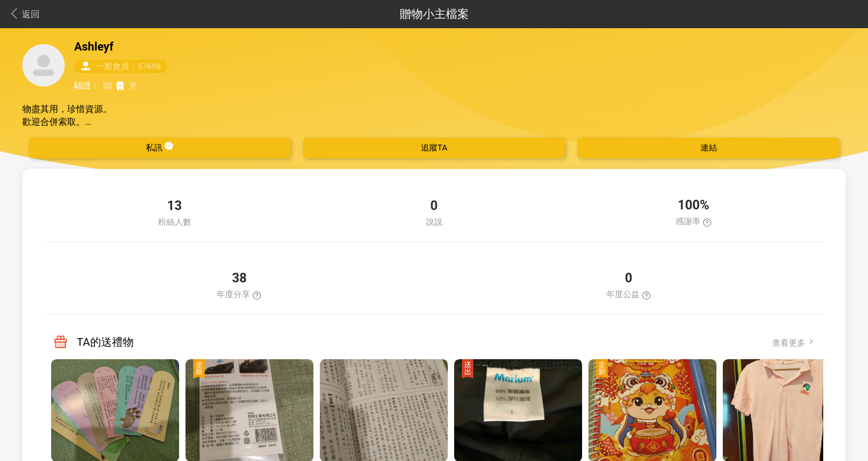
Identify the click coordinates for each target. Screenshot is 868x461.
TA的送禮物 (105, 342)
